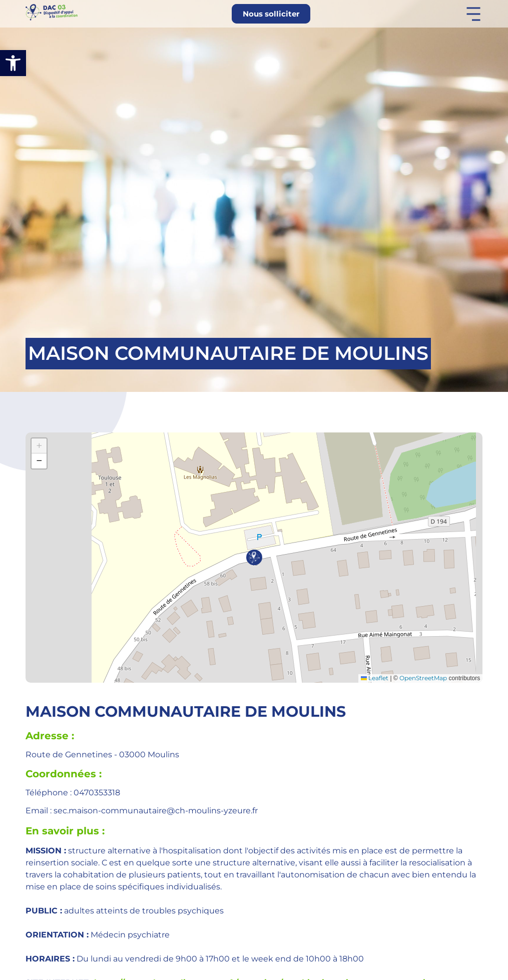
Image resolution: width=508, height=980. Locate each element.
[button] (13, 63)
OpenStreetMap (423, 678)
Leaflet (375, 678)
